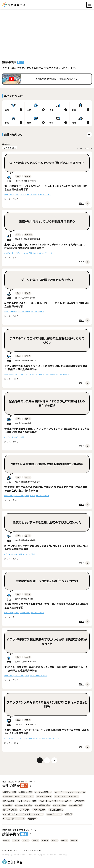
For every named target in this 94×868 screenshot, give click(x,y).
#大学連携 (25, 810)
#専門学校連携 (39, 810)
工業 (16, 840)
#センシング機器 (24, 311)
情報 (64, 840)
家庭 (45, 840)
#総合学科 (32, 819)
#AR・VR (36, 253)
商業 (26, 840)
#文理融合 (8, 805)
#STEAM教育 (9, 801)
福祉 (74, 840)
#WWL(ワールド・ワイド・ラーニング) (56, 801)
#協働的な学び (25, 613)
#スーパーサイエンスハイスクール (70, 792)
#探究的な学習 (10, 792)
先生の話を (17, 786)
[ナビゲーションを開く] (89, 5)
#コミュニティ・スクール (14, 819)
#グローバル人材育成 (27, 801)
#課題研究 (13, 311)
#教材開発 (18, 554)
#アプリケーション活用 (28, 194)
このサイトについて (10, 850)
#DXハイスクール (44, 194)
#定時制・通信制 (10, 810)
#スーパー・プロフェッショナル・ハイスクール (23, 814)
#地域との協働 (26, 792)
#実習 (17, 194)
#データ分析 (9, 194)
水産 (35, 840)
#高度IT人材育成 (56, 810)
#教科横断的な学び (24, 805)
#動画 (22, 437)
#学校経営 (79, 801)
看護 (55, 840)
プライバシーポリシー (30, 850)
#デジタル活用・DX (43, 792)
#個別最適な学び (43, 805)
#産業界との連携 (44, 796)
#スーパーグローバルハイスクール (18, 796)
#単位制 (69, 814)
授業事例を (17, 834)
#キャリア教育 (60, 805)
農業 (6, 840)
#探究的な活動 (76, 805)
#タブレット (9, 253)
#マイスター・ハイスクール (66, 796)
